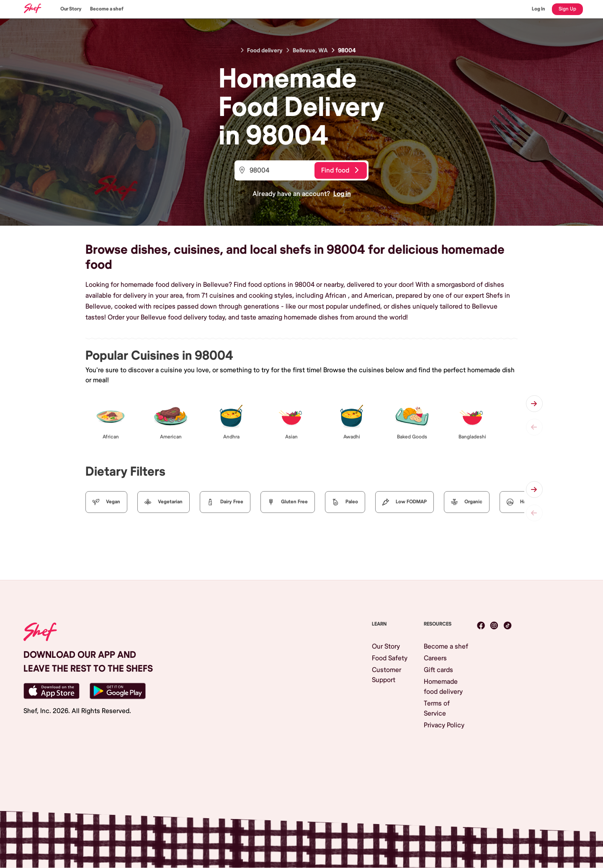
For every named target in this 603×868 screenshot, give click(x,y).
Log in (342, 194)
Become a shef (107, 9)
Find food (340, 170)
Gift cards (438, 670)
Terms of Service (437, 708)
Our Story (71, 9)
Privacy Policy (444, 725)
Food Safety (390, 658)
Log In (539, 9)
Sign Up (567, 9)
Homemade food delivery (443, 687)
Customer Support (387, 675)
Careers (435, 658)
